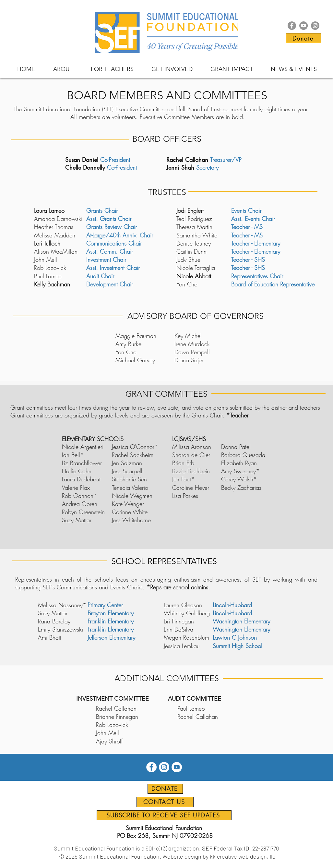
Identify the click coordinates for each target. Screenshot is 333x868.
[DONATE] (165, 789)
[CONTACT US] (165, 802)
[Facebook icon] (292, 26)
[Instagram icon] (315, 26)
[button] (63, 69)
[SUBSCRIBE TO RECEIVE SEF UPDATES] (164, 815)
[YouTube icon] (303, 26)
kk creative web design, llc (243, 856)
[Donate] (304, 38)
